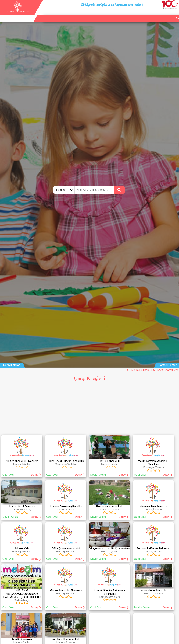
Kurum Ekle (152, 14)
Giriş (175, 14)
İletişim (165, 14)
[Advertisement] (89, 409)
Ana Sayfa (138, 14)
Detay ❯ (36, 475)
